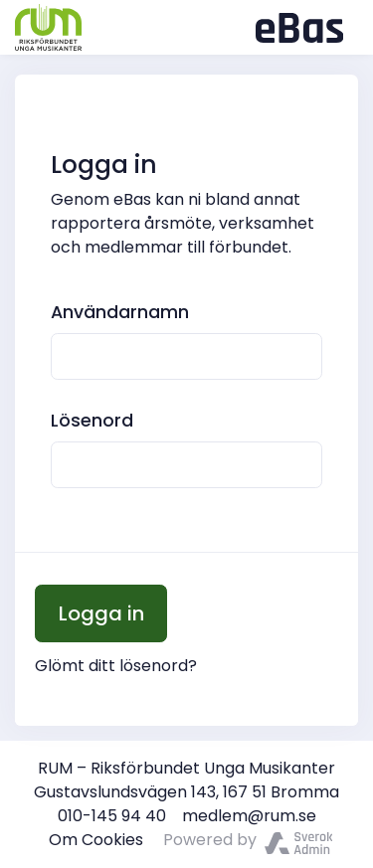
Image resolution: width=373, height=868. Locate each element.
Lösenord (92, 421)
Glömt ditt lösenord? (116, 666)
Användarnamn (120, 312)
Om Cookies (96, 840)
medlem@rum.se (249, 816)
